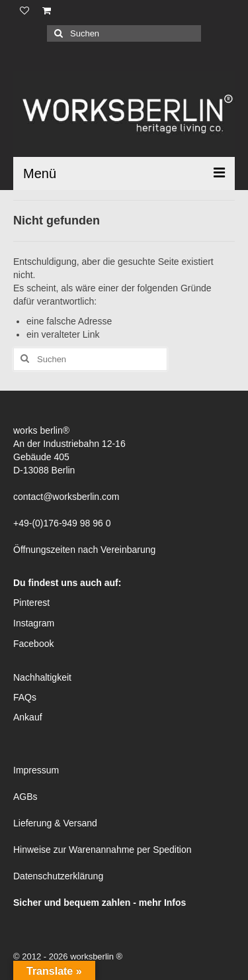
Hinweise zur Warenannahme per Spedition (103, 850)
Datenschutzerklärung (58, 876)
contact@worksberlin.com (66, 497)
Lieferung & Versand (55, 823)
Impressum (36, 770)
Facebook (33, 644)
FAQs (25, 697)
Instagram (34, 623)
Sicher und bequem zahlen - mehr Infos (100, 903)
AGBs (25, 797)
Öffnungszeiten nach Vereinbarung (84, 550)
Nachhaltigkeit (42, 677)
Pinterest (31, 603)
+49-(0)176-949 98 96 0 (62, 523)
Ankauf (28, 717)
